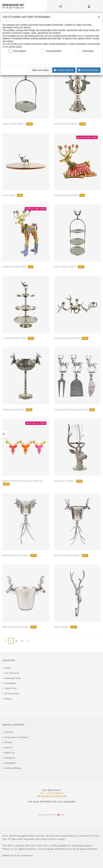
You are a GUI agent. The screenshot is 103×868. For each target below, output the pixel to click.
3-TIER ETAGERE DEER (18, 338)
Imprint (9, 747)
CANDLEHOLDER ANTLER (71, 338)
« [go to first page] (5, 641)
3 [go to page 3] (22, 641)
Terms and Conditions (16, 737)
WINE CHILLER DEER (17, 410)
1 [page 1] (11, 641)
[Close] (98, 16)
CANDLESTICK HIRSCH (70, 124)
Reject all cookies (39, 70)
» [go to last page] (28, 641)
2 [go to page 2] (16, 641)
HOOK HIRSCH (65, 627)
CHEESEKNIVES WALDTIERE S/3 (74, 410)
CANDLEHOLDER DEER (69, 195)
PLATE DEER (13, 195)
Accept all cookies (88, 70)
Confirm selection (63, 70)
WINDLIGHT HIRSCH (68, 481)
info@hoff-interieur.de (52, 796)
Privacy (8, 742)
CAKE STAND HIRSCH (18, 124)
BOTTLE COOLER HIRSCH (19, 555)
